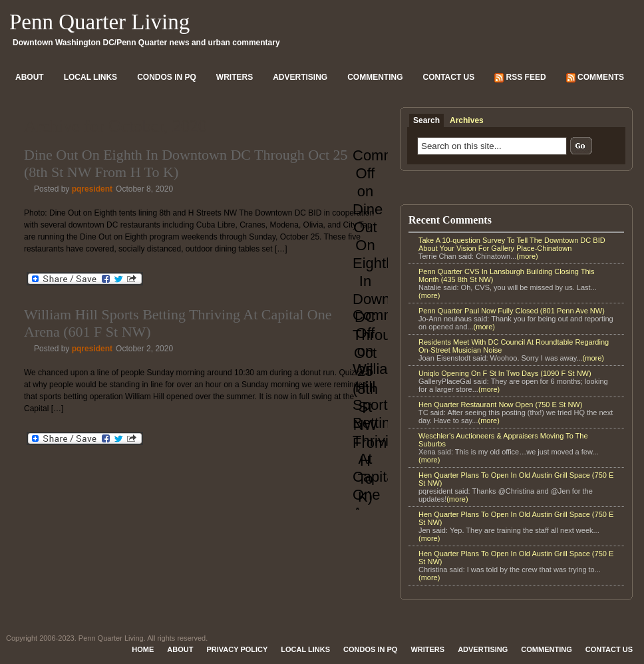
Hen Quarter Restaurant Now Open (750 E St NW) (500, 405)
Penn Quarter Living (99, 22)
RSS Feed (520, 78)
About (30, 77)
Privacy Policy (237, 649)
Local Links (90, 77)
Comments (595, 78)
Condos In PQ (167, 77)
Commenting (375, 77)
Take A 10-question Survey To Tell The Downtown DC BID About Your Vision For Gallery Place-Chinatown (512, 244)
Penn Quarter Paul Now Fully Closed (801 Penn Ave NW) (512, 311)
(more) (527, 256)
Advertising (300, 77)
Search (426, 120)
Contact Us (449, 77)
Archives (467, 120)
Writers (235, 77)
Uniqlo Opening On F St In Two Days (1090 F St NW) (505, 373)
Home (143, 649)
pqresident (92, 189)
